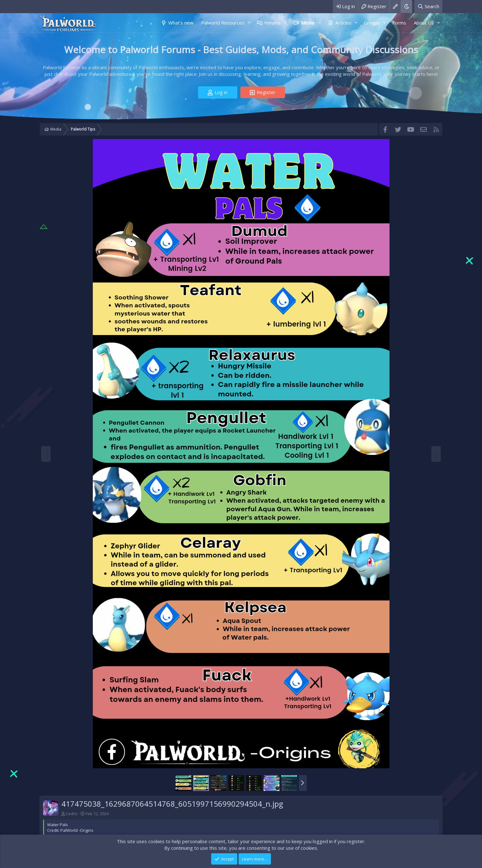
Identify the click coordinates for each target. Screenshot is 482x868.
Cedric (72, 814)
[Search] (428, 6)
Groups (372, 23)
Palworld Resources (223, 23)
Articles (343, 23)
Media (307, 23)
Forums (272, 23)
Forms (399, 23)
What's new (181, 23)
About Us (424, 23)
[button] (249, 23)
